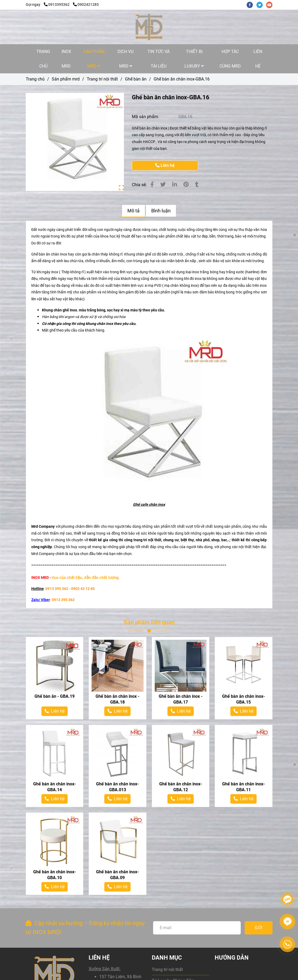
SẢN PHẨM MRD (94, 59)
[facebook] (251, 5)
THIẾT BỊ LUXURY (194, 59)
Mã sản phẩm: (146, 117)
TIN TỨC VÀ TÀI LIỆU (159, 59)
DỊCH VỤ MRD (126, 59)
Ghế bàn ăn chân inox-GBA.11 (243, 787)
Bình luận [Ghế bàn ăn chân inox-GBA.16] (161, 211)
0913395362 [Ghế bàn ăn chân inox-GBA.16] (57, 5)
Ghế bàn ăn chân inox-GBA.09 (117, 875)
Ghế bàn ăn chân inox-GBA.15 (243, 699)
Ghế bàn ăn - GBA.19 (55, 696)
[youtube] (271, 5)
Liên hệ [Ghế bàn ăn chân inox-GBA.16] (165, 165)
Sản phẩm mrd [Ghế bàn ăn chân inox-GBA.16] (66, 79)
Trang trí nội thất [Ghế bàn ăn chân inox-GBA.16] (102, 79)
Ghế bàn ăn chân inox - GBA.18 (117, 699)
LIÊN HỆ (258, 59)
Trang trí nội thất (167, 970)
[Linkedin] (175, 185)
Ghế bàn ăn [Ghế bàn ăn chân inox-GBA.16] (136, 79)
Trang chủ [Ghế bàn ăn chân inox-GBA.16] (35, 79)
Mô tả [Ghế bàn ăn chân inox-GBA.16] (133, 211)
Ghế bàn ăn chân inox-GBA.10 (55, 875)
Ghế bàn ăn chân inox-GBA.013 (117, 787)
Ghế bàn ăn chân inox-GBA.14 (55, 787)
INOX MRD (66, 59)
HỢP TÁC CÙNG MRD (230, 59)
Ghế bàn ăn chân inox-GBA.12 (181, 787)
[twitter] (261, 5)
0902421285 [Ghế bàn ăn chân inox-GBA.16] (86, 5)
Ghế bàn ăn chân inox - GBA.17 (181, 699)
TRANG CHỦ (43, 59)
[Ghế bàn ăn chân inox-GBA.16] (149, 27)
